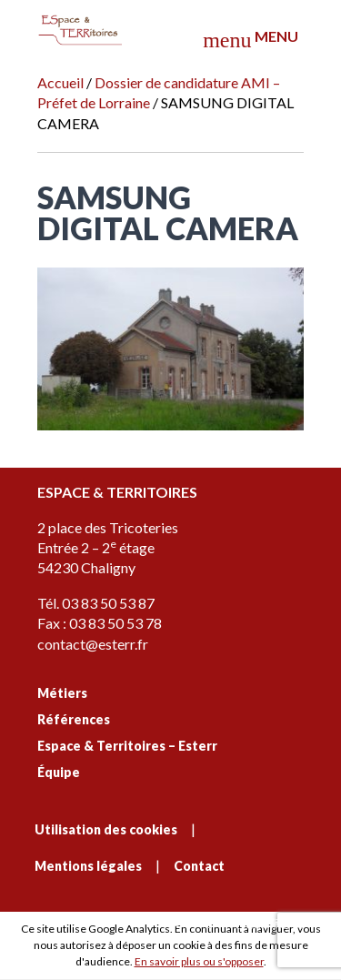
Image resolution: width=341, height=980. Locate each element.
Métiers (62, 693)
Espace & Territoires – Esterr (127, 746)
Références (74, 719)
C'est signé (239, 923)
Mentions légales (88, 866)
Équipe (59, 772)
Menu (250, 40)
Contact (199, 866)
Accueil (60, 82)
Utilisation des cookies (106, 829)
